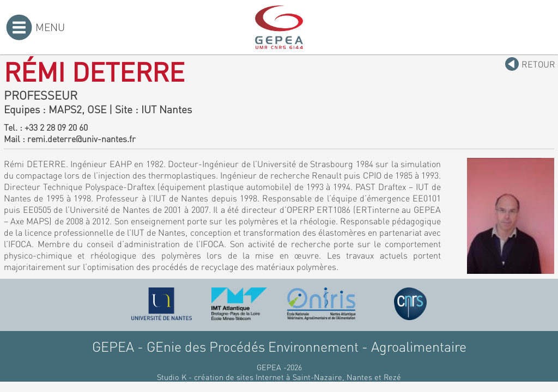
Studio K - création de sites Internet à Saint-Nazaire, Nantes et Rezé (279, 377)
